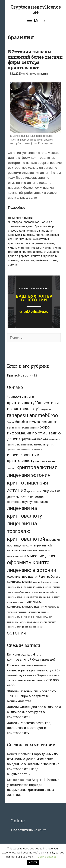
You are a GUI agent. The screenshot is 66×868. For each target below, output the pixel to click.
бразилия (41, 226)
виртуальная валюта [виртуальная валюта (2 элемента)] (33, 439)
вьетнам (29, 235)
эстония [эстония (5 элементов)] (17, 633)
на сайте (29, 830)
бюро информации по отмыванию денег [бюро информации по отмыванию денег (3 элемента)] (34, 433)
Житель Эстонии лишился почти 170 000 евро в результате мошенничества (32, 696)
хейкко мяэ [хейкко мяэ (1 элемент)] (38, 627)
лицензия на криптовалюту (26, 248)
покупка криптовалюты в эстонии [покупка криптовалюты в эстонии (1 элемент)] (37, 587)
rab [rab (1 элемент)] (51, 409)
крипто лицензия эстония (32, 239)
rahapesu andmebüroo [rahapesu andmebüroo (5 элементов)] (32, 415)
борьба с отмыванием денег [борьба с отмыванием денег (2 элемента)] (36, 422)
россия (24, 260)
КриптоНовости (22, 218)
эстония (13, 265)
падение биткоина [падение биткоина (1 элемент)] (41, 582)
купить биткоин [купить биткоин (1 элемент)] (34, 492)
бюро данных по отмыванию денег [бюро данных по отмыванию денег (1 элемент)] (23, 428)
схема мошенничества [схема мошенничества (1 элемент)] (37, 622)
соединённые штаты (44, 260)
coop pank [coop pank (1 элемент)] (44, 409)
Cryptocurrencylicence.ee (36, 10)
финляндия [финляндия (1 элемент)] (27, 627)
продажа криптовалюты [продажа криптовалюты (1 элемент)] (29, 612)
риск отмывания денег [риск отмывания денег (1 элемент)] (41, 617)
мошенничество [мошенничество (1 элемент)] (14, 557)
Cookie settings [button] (47, 857)
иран (11, 239)
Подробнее (17, 208)
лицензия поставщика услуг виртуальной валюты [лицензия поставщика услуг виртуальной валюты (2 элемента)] (34, 545)
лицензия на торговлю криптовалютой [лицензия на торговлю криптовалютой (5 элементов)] (26, 531)
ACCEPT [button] (33, 862)
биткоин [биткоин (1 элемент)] (11, 422)
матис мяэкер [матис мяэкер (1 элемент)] (26, 551)
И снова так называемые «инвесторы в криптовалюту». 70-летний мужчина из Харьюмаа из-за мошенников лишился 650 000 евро (33, 675)
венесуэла (15, 235)
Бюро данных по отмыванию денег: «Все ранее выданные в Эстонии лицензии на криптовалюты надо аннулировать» (33, 764)
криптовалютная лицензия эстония (31, 243)
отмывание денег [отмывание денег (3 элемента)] (39, 556)
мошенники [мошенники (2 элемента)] (41, 550)
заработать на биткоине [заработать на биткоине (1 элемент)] (31, 450)
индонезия (52, 235)
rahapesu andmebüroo (26, 222)
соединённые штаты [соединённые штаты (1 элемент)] (17, 622)
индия (40, 235)
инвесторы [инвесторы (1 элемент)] (40, 461)
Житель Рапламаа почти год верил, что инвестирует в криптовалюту (29, 728)
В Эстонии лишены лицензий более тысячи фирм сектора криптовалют (35, 60)
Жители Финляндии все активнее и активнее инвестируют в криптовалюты (34, 712)
